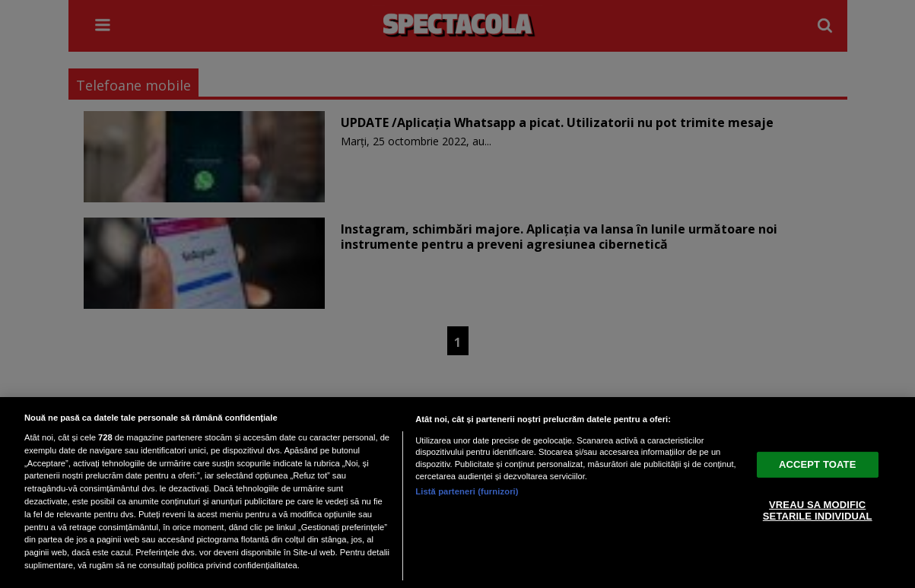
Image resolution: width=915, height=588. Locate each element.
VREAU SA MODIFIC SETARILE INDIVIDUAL (818, 511)
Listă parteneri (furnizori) (467, 491)
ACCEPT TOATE (817, 464)
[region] (457, 493)
